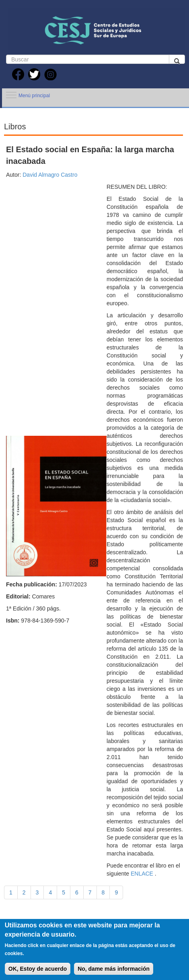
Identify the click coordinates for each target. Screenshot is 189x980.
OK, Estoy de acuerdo (38, 974)
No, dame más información (114, 974)
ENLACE (141, 874)
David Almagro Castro (49, 175)
